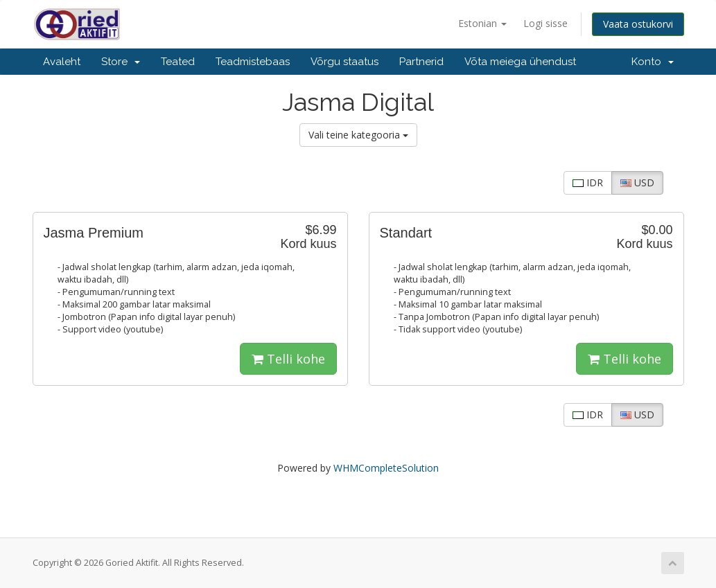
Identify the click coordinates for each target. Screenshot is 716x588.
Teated (178, 62)
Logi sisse (545, 23)
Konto (653, 62)
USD (637, 182)
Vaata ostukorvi (638, 24)
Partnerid (421, 62)
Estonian (482, 23)
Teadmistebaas (253, 62)
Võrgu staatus (344, 62)
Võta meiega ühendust (520, 62)
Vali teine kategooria (358, 135)
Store (121, 62)
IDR (588, 182)
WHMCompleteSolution (386, 468)
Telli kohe (288, 359)
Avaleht (62, 62)
